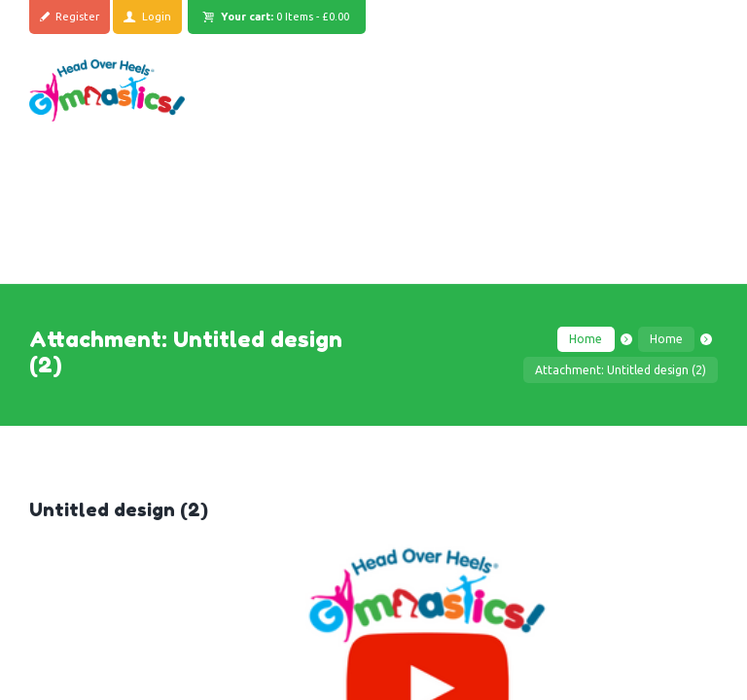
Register (78, 17)
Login (158, 17)
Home (586, 339)
